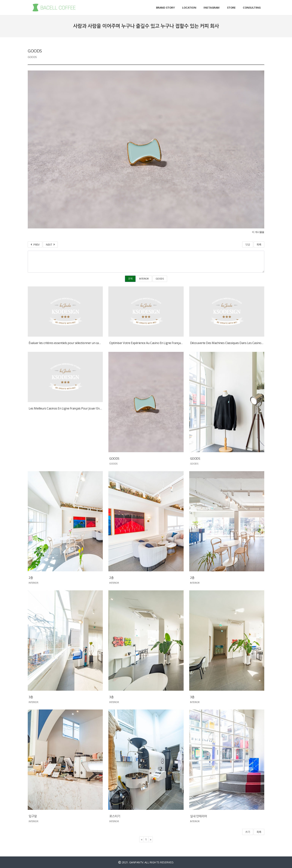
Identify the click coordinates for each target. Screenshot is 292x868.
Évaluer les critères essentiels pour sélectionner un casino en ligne (72, 343)
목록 (259, 245)
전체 (130, 279)
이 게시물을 (258, 232)
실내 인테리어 (199, 816)
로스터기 (115, 816)
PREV (35, 245)
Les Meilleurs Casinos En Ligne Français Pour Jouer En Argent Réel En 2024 (78, 408)
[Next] (151, 839)
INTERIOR (144, 279)
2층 (31, 578)
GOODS (160, 279)
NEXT (50, 245)
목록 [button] (259, 832)
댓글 (248, 245)
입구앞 (33, 816)
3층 (31, 697)
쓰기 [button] (248, 832)
